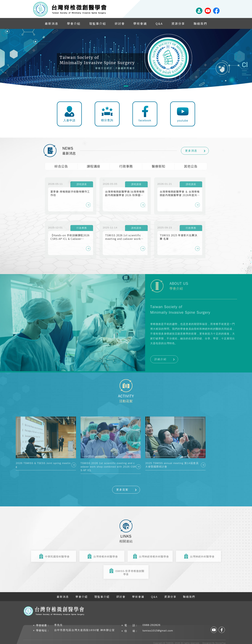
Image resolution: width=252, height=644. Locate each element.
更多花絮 (122, 490)
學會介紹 (74, 23)
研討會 (120, 23)
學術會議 (140, 23)
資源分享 (178, 23)
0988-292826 (152, 625)
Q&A (159, 23)
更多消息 (191, 151)
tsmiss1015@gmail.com (158, 631)
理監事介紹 (98, 23)
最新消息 (52, 23)
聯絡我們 (200, 23)
